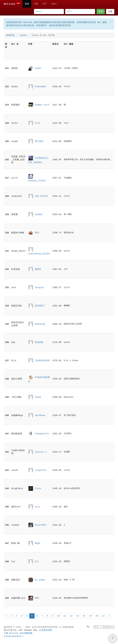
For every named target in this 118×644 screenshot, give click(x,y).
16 (97, 616)
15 (90, 616)
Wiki (54, 4)
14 (84, 616)
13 (78, 616)
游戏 (27, 4)
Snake (23, 35)
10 (58, 616)
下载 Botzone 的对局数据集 (18, 633)
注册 (110, 12)
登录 (101, 12)
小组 (36, 4)
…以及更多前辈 (45, 630)
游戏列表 (10, 35)
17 (103, 616)
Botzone (12, 4)
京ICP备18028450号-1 (14, 636)
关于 (45, 4)
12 (71, 616)
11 (65, 616)
